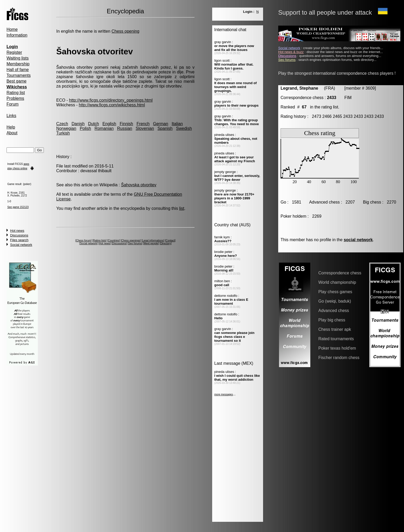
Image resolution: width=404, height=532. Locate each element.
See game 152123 (18, 207)
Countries (114, 241)
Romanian (104, 128)
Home (12, 29)
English (109, 124)
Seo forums (135, 243)
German (161, 124)
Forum (13, 104)
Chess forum (83, 241)
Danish (78, 124)
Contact (170, 241)
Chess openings (131, 241)
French (143, 124)
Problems (15, 98)
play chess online (17, 168)
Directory (165, 243)
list (182, 208)
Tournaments (19, 75)
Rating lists (99, 241)
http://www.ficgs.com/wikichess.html (112, 105)
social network (358, 240)
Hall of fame (18, 70)
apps (26, 164)
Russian (125, 128)
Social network (21, 245)
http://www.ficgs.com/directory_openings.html (111, 100)
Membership (18, 64)
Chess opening (125, 31)
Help (11, 127)
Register (14, 52)
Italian (177, 124)
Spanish (165, 128)
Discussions (19, 235)
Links (11, 116)
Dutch (93, 124)
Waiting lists (18, 58)
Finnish (126, 124)
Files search (19, 240)
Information (17, 35)
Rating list (16, 93)
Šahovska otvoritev (139, 185)
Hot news (17, 231)
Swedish (184, 128)
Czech (62, 124)
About (12, 133)
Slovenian (145, 128)
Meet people (151, 243)
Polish (85, 128)
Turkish (63, 133)
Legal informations (153, 241)
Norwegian (66, 128)
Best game (16, 81)
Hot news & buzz (291, 52)
